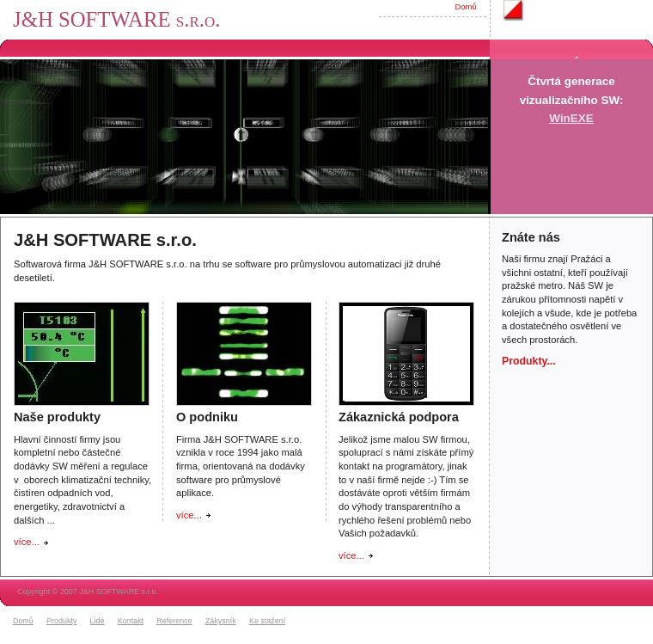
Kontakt (131, 621)
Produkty (61, 621)
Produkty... (529, 361)
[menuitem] (27, 622)
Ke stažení (267, 621)
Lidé (98, 621)
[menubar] (152, 622)
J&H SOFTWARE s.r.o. (116, 19)
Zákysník (221, 621)
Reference (174, 621)
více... (27, 542)
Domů (465, 6)
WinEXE (571, 118)
